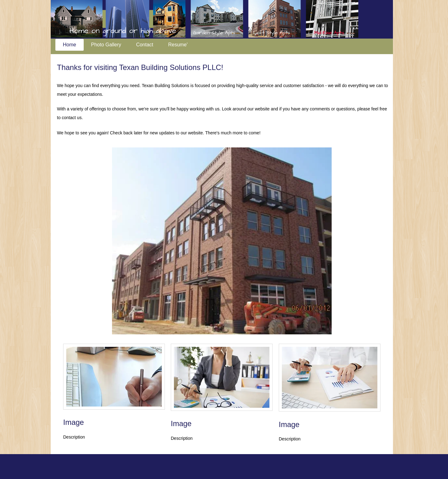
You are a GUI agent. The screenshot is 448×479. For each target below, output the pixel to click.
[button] (222, 241)
